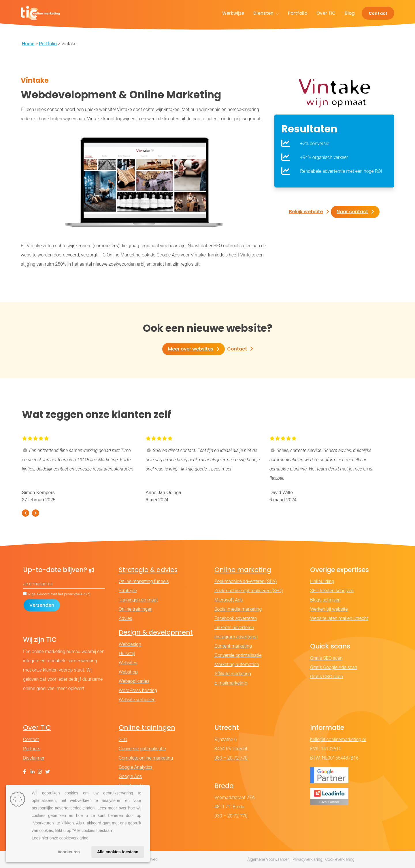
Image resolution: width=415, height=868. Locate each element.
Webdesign (130, 644)
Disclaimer (34, 758)
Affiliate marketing (233, 674)
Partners (32, 749)
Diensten (266, 13)
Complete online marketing (146, 758)
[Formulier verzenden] (42, 605)
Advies (126, 619)
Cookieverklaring (340, 859)
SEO (123, 739)
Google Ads (130, 776)
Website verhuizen (137, 700)
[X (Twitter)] (48, 772)
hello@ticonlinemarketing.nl (338, 739)
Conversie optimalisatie (238, 656)
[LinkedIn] (33, 772)
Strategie (128, 591)
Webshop (128, 672)
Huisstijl (127, 654)
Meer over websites (191, 349)
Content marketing (233, 646)
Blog (350, 13)
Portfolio (298, 13)
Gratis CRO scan (327, 677)
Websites (128, 663)
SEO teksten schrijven (332, 591)
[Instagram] (40, 772)
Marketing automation (237, 665)
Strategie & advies (148, 570)
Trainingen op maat (138, 600)
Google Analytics (136, 767)
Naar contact (352, 212)
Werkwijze (233, 13)
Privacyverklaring (308, 859)
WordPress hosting (138, 690)
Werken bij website (329, 609)
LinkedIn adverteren (234, 628)
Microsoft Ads (229, 600)
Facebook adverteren (236, 619)
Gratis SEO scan (326, 658)
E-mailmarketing (231, 683)
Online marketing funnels (144, 582)
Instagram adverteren (236, 637)
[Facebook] (24, 772)
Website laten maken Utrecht (339, 619)
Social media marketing (238, 609)
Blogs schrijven (325, 600)
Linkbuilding (322, 582)
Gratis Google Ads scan (334, 667)
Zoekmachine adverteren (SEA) (246, 582)
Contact (378, 13)
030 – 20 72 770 (231, 758)
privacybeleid (75, 594)
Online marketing (243, 570)
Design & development (156, 633)
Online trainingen (136, 609)
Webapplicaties (134, 681)
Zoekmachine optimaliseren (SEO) (249, 591)
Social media (132, 786)
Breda (224, 786)
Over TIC (326, 13)
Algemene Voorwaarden (268, 859)
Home (28, 44)
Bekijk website (306, 212)
